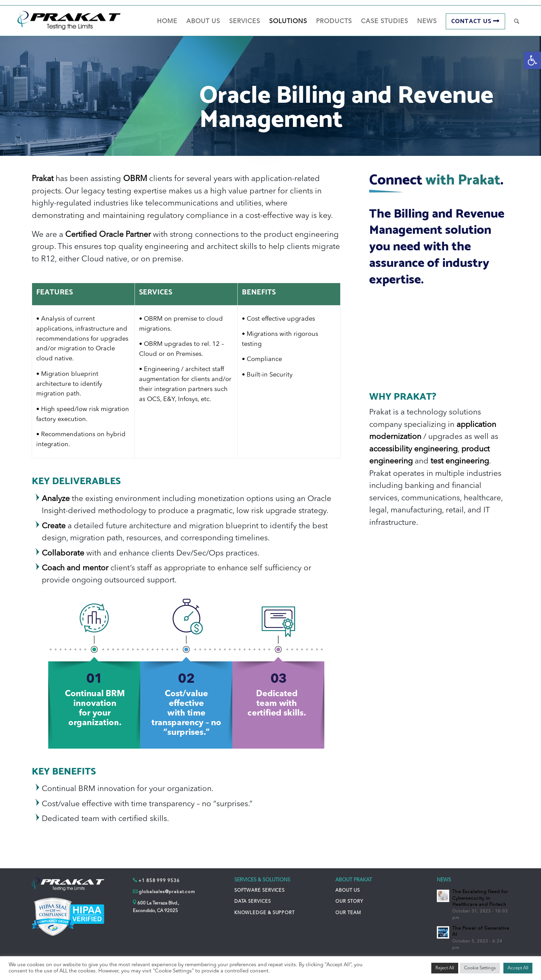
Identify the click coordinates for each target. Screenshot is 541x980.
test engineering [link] (460, 462)
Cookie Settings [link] (480, 968)
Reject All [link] (445, 968)
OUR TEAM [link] (348, 913)
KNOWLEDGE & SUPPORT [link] (264, 913)
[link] (532, 60)
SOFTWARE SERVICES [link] (259, 891)
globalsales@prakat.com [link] (167, 892)
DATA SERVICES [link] (253, 902)
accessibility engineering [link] (413, 449)
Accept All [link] (518, 968)
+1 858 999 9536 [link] (159, 881)
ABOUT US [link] (347, 891)
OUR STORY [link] (349, 902)
